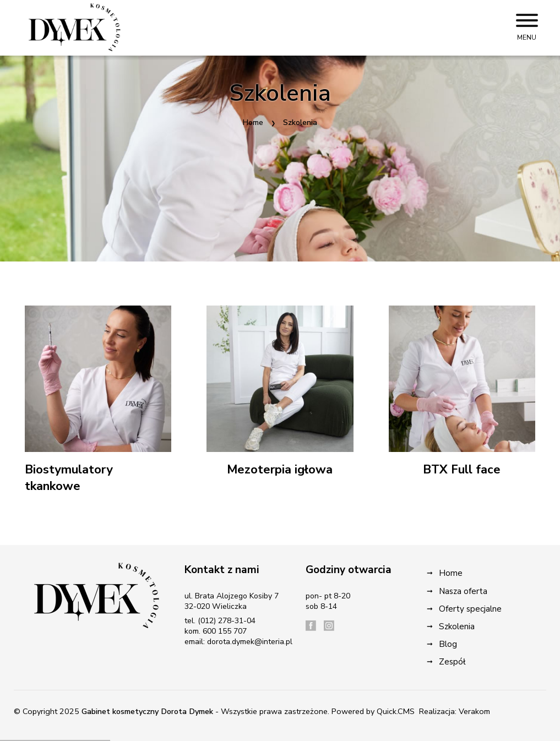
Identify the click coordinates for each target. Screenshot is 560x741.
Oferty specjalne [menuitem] (470, 609)
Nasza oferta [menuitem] (463, 591)
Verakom (474, 711)
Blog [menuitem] (448, 644)
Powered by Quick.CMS (373, 711)
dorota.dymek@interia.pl (250, 642)
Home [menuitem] (451, 573)
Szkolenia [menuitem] (457, 626)
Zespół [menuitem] (452, 661)
